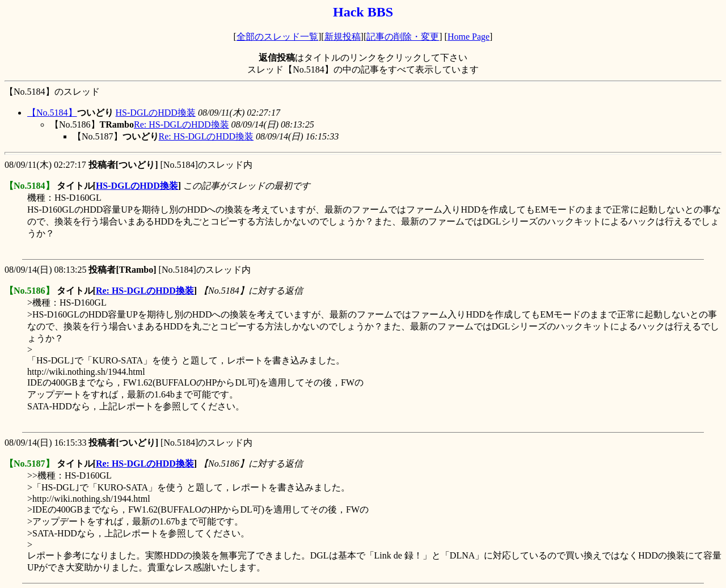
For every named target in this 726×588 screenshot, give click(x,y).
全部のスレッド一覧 (277, 37)
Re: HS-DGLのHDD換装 (181, 124)
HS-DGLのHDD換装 (156, 113)
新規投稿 (343, 37)
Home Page (468, 37)
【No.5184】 (52, 113)
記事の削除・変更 (403, 37)
